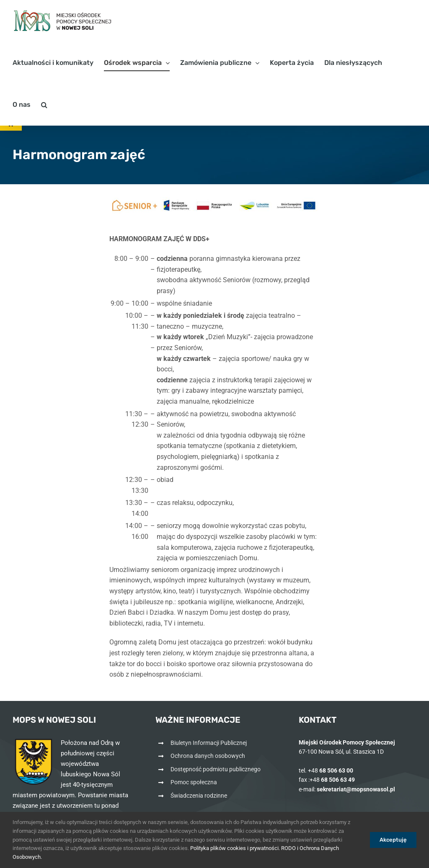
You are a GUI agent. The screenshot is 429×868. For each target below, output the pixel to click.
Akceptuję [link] (393, 840)
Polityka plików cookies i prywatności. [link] (235, 848)
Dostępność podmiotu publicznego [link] (216, 769)
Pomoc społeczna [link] (194, 782)
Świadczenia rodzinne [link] (199, 796)
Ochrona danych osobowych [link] (208, 756)
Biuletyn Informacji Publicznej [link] (209, 743)
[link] (63, 21)
